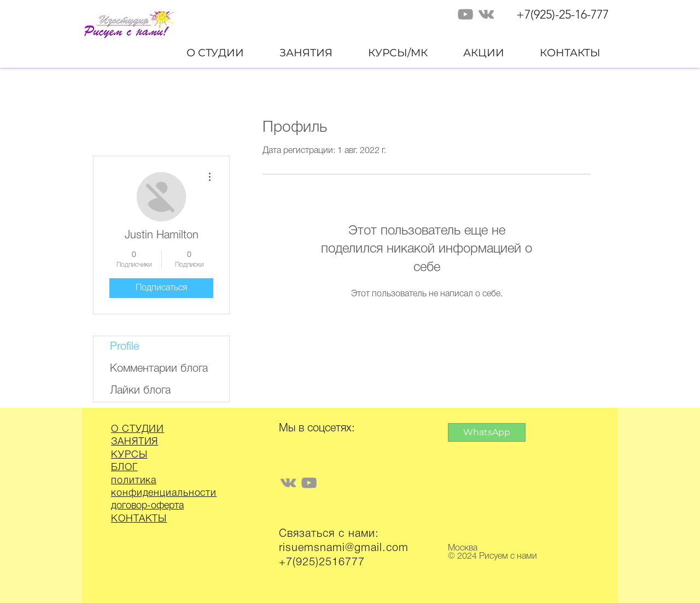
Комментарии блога (159, 369)
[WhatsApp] (487, 432)
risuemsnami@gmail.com (344, 548)
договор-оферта (147, 506)
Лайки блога (140, 391)
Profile (124, 347)
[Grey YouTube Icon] (465, 14)
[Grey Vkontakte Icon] (486, 14)
